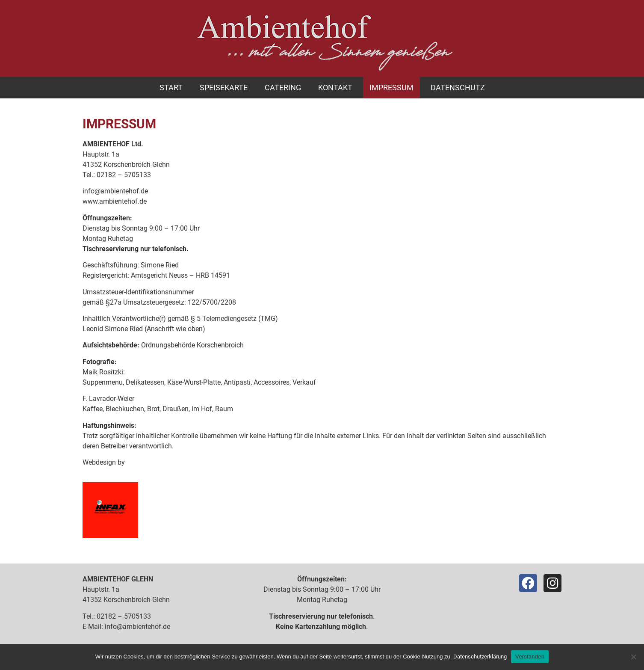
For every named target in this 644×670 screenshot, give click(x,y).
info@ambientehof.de (115, 191)
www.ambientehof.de (115, 201)
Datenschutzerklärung (480, 657)
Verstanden (530, 657)
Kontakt (335, 87)
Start (171, 87)
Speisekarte (224, 87)
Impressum (391, 87)
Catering (283, 87)
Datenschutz (458, 87)
